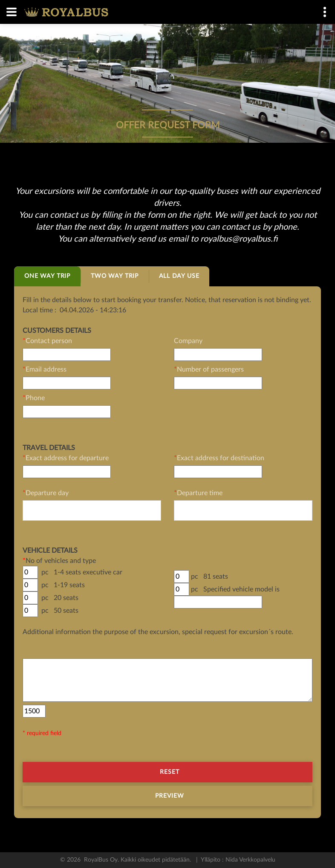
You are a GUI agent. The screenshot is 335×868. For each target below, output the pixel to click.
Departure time (198, 493)
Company (188, 341)
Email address (45, 369)
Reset (170, 772)
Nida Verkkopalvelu (250, 860)
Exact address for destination (219, 458)
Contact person (47, 341)
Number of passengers (209, 369)
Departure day (46, 493)
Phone (34, 398)
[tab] (47, 276)
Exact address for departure (66, 458)
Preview (170, 796)
